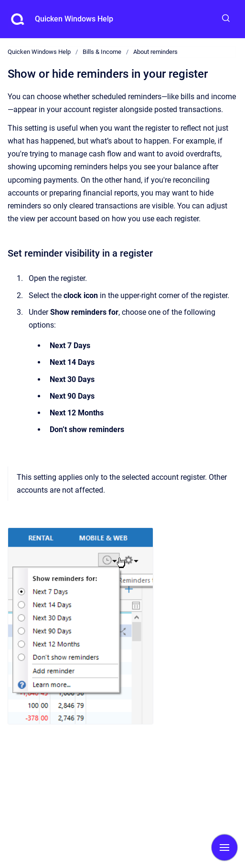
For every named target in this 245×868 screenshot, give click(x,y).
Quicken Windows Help (74, 19)
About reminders (155, 52)
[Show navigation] (224, 847)
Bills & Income (102, 52)
